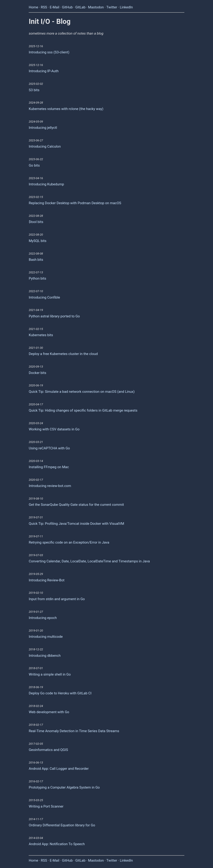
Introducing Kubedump (46, 184)
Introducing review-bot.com (50, 486)
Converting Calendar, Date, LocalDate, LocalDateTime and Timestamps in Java (89, 561)
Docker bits (37, 373)
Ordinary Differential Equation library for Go (62, 825)
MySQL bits (37, 241)
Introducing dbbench (45, 656)
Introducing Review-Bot (47, 580)
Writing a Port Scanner (46, 806)
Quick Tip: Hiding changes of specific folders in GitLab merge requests (83, 410)
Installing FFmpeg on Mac (49, 467)
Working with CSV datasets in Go (54, 429)
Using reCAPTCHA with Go (49, 448)
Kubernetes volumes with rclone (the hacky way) (66, 109)
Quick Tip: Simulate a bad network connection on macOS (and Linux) (82, 392)
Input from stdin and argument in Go (57, 599)
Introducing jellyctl (43, 128)
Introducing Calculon (45, 146)
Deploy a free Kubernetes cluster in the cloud (63, 354)
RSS (44, 7)
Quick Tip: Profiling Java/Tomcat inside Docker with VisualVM (76, 524)
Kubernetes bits (41, 335)
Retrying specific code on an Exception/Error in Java (69, 542)
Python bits (37, 278)
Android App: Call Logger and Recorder (59, 769)
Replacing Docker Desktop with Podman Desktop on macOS (75, 203)
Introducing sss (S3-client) (49, 52)
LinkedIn (126, 7)
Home (33, 7)
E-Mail (54, 7)
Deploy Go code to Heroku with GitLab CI (60, 693)
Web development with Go (49, 712)
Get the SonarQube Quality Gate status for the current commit (76, 505)
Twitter (112, 7)
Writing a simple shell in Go (50, 674)
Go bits (34, 165)
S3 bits (34, 90)
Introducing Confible (44, 297)
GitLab (80, 7)
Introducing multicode (46, 637)
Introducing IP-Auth (44, 71)
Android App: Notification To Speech (57, 844)
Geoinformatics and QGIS (48, 750)
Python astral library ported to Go (54, 316)
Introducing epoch (43, 618)
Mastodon (96, 7)
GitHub (67, 7)
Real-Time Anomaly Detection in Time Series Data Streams (74, 731)
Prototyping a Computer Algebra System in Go (64, 787)
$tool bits (36, 222)
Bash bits (36, 260)
